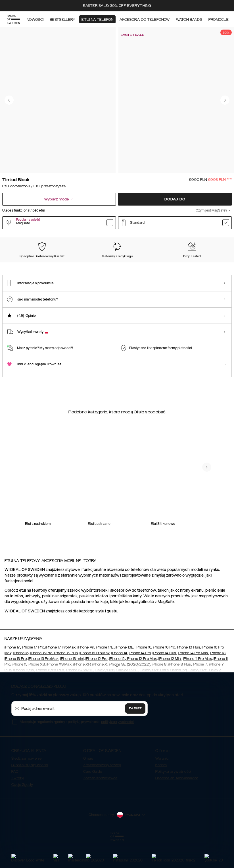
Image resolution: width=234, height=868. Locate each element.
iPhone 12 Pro (97, 689)
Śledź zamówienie (26, 789)
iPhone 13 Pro (16, 689)
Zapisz (135, 739)
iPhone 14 (119, 684)
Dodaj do (175, 199)
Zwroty (18, 809)
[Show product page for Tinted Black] (17, 267)
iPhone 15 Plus (65, 684)
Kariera (161, 796)
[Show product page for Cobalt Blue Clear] (111, 267)
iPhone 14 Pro (140, 684)
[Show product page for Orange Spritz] (80, 267)
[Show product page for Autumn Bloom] (143, 267)
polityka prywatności (117, 752)
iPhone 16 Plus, (189, 678)
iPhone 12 (117, 689)
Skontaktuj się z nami (30, 796)
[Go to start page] (13, 19)
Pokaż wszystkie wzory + (210, 237)
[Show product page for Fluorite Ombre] (174, 267)
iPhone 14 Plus (164, 684)
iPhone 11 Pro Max (198, 689)
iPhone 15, (21, 684)
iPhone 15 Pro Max (95, 684)
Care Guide (93, 802)
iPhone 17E (105, 678)
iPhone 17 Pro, (33, 678)
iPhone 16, (144, 678)
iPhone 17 (12, 678)
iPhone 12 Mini (170, 689)
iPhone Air (86, 678)
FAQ (15, 802)
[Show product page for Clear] (48, 267)
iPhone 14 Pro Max (193, 684)
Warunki (162, 789)
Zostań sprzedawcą (100, 809)
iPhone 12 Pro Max (141, 689)
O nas (88, 789)
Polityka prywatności (173, 802)
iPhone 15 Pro (41, 684)
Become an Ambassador (177, 809)
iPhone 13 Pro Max (43, 689)
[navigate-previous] (207, 512)
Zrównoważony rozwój (102, 796)
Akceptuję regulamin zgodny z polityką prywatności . (77, 752)
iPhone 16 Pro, (164, 678)
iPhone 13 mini (72, 689)
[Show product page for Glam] (206, 267)
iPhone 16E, (125, 678)
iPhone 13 (218, 684)
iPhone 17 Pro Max (60, 678)
